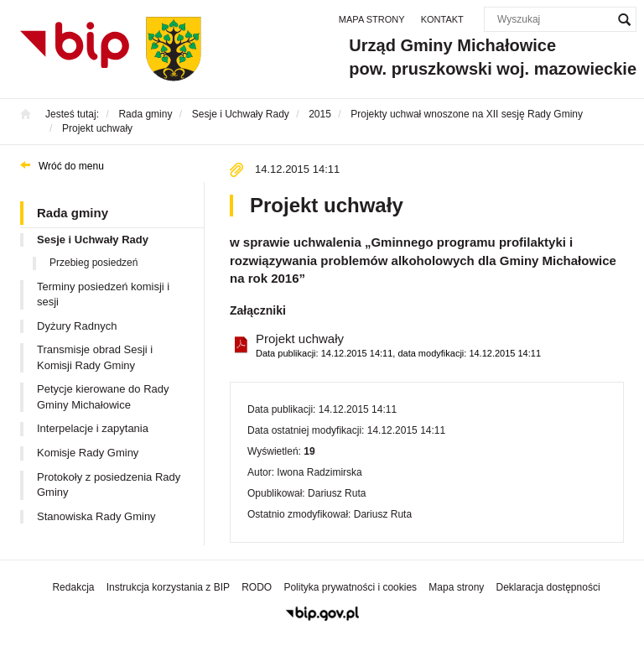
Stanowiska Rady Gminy (96, 516)
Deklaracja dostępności (548, 587)
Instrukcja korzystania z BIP (168, 587)
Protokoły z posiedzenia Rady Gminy (109, 485)
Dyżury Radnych (77, 326)
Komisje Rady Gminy (88, 453)
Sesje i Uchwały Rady (93, 240)
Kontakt (442, 19)
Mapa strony (372, 19)
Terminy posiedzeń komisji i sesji (103, 294)
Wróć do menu (71, 166)
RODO (257, 587)
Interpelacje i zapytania (93, 428)
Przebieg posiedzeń (93, 263)
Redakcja (73, 587)
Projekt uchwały (398, 346)
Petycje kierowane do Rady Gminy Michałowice (103, 397)
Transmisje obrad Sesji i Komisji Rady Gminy (95, 357)
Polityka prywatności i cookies (350, 587)
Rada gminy (73, 213)
